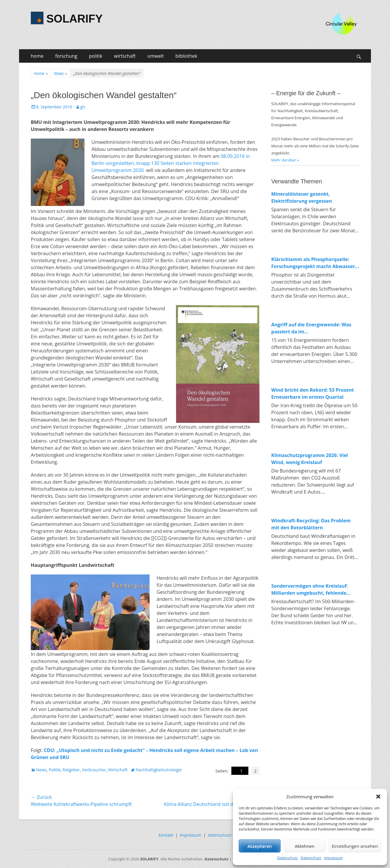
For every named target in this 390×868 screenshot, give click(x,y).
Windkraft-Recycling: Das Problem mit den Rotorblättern (311, 524)
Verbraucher (94, 770)
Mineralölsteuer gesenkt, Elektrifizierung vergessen (302, 197)
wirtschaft (125, 56)
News (60, 73)
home (37, 56)
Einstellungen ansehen (355, 846)
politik (96, 56)
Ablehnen (305, 846)
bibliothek (186, 56)
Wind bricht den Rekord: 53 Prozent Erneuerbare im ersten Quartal (313, 393)
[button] (378, 797)
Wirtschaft (118, 770)
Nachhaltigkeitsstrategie (159, 770)
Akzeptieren (260, 846)
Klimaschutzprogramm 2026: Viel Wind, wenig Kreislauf (310, 459)
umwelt (156, 56)
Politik (55, 770)
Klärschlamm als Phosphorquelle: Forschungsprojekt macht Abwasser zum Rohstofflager (313, 263)
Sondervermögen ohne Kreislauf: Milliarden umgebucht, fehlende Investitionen (310, 590)
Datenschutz (287, 858)
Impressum (333, 858)
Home (41, 73)
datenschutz (220, 835)
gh (83, 107)
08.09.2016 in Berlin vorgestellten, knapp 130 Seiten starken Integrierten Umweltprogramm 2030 (171, 163)
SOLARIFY (74, 19)
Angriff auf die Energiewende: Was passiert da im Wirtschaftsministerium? (311, 328)
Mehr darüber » (285, 160)
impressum (191, 835)
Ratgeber (71, 770)
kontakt (166, 835)
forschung (66, 56)
